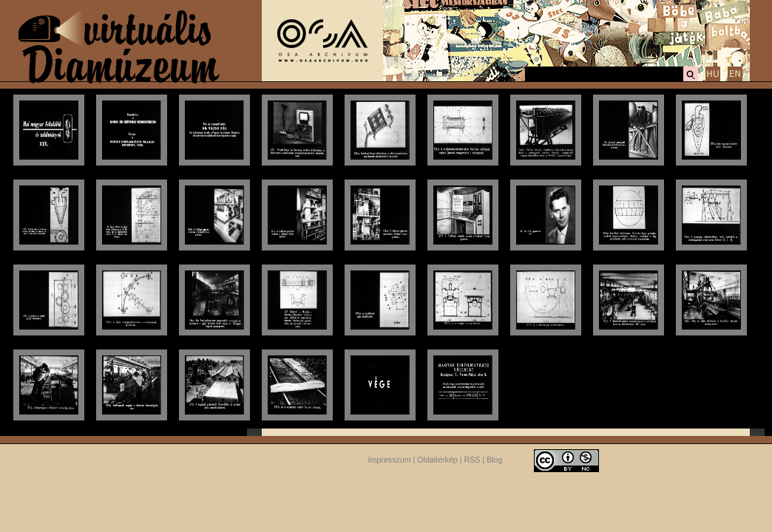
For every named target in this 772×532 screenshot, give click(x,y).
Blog (494, 460)
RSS (473, 460)
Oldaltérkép (437, 460)
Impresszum (390, 460)
